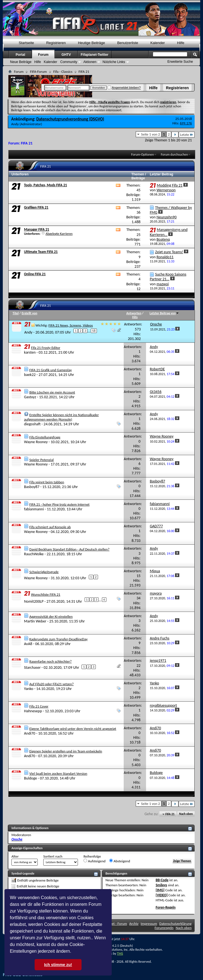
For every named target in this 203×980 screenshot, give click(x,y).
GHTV (66, 55)
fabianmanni (34, 509)
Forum (43, 55)
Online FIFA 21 (35, 274)
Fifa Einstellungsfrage (45, 437)
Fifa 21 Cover (39, 706)
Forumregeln (164, 928)
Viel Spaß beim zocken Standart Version (58, 773)
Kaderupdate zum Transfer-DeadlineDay (58, 639)
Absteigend (120, 861)
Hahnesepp (33, 711)
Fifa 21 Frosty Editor (46, 348)
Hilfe (153, 88)
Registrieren (177, 88)
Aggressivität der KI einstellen (51, 616)
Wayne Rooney (36, 442)
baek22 (30, 375)
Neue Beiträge (21, 62)
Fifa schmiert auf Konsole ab (50, 527)
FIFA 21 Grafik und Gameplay (51, 370)
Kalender (157, 43)
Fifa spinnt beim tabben (47, 482)
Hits (135, 317)
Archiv (134, 924)
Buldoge (30, 778)
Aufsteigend (95, 861)
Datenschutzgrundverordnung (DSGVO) (70, 119)
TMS (120, 954)
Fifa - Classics (63, 72)
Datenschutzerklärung (176, 924)
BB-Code (162, 880)
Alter (15, 856)
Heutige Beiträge (91, 43)
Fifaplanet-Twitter (95, 55)
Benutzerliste (128, 43)
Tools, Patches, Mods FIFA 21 (46, 185)
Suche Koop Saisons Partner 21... (168, 277)
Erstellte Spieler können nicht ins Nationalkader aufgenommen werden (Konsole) (61, 417)
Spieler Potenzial (41, 460)
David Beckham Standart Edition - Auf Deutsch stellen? (69, 549)
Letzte (187, 135)
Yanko (29, 689)
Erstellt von (29, 313)
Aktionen (90, 62)
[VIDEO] (162, 895)
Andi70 (30, 733)
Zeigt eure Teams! (169, 252)
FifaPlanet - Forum (114, 924)
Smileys (161, 885)
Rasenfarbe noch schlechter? (51, 661)
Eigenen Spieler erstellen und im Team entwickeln (66, 751)
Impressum (149, 924)
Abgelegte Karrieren (59, 234)
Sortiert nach (53, 856)
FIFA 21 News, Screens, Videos (71, 325)
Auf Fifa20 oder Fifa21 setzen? (52, 684)
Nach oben (186, 814)
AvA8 (28, 644)
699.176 (186, 123)
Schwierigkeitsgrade (44, 572)
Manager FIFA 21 (37, 229)
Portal (20, 55)
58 (94, 331)
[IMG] (160, 890)
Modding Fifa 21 (170, 185)
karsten (30, 352)
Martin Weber (35, 621)
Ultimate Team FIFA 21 (41, 252)
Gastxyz (30, 397)
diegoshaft (32, 424)
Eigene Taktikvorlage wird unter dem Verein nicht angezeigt (73, 729)
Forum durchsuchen (174, 155)
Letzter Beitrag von (164, 313)
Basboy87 (32, 487)
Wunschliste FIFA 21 (46, 594)
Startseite (26, 43)
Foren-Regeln (165, 907)
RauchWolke (34, 554)
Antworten (134, 313)
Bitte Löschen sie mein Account (52, 392)
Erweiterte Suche (180, 62)
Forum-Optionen (143, 155)
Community (69, 62)
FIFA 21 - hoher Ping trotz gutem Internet (59, 504)
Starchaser (32, 668)
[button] (73, 952)
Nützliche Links (114, 62)
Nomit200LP (34, 601)
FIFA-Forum (38, 72)
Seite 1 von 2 (151, 134)
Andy (15, 124)
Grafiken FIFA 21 (36, 207)
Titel (16, 313)
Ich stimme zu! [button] (58, 965)
